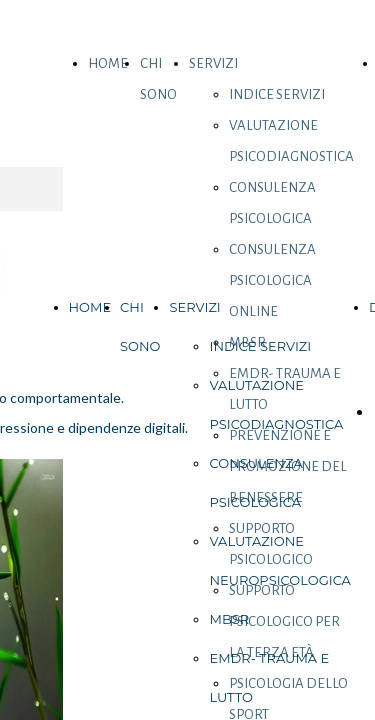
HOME (108, 63)
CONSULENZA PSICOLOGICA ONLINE (272, 280)
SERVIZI (213, 63)
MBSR (229, 619)
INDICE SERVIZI (277, 94)
